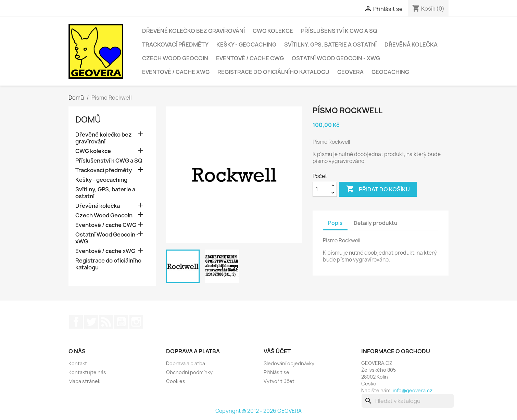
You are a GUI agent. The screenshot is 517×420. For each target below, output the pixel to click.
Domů (88, 119)
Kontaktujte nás (87, 372)
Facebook (76, 322)
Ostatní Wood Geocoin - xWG (336, 58)
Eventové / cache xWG (176, 72)
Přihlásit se (276, 372)
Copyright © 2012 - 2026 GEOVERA (258, 411)
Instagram (136, 322)
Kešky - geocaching (246, 44)
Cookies (176, 381)
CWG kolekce (273, 31)
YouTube (121, 322)
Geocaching (390, 72)
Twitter (91, 322)
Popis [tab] (335, 223)
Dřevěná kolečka (411, 44)
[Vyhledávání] (408, 401)
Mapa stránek (84, 381)
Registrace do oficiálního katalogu (273, 72)
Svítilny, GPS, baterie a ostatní (330, 44)
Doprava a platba (186, 363)
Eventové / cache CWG (250, 58)
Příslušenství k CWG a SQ (339, 31)
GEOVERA (350, 72)
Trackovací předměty (175, 44)
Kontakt (78, 363)
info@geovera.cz (413, 390)
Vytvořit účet (279, 381)
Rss (106, 322)
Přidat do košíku (378, 189)
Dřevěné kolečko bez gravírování (193, 31)
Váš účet (277, 351)
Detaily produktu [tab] (376, 223)
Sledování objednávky (289, 363)
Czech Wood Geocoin (175, 58)
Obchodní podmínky (189, 372)
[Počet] (321, 189)
